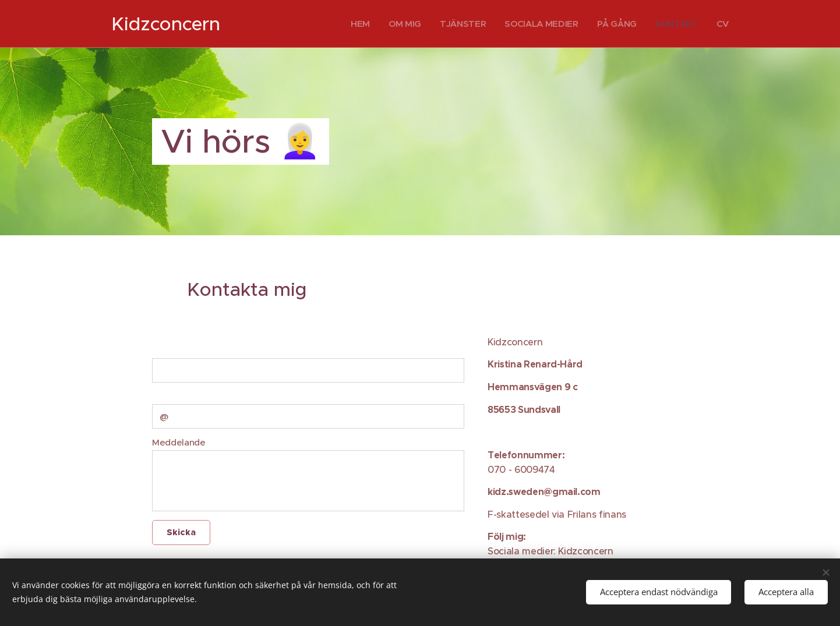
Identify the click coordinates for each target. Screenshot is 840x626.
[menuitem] (354, 24)
